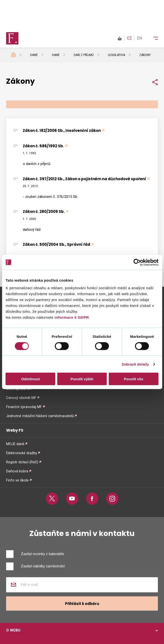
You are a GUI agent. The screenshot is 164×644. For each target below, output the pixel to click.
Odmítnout (30, 379)
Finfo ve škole (17, 480)
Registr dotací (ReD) (22, 462)
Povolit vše (133, 379)
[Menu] (152, 38)
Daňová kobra (17, 471)
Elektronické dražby (22, 453)
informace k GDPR (71, 317)
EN (139, 38)
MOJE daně (15, 444)
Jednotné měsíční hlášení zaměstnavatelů (40, 416)
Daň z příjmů (84, 55)
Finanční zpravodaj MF (24, 407)
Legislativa (116, 55)
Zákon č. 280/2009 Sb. (44, 212)
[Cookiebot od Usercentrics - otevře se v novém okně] (137, 262)
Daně (34, 55)
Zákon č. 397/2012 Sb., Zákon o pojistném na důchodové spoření (84, 179)
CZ (129, 38)
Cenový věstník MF (21, 398)
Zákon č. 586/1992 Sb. (43, 146)
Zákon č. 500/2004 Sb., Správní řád (57, 244)
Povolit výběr (82, 379)
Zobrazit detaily (135, 364)
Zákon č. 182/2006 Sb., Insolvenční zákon (62, 130)
